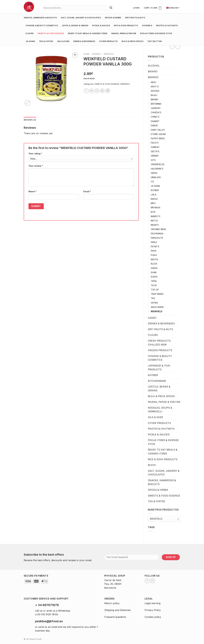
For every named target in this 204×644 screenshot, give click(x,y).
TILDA (154, 285)
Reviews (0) (30, 120)
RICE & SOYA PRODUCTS (126, 26)
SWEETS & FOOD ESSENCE (51, 33)
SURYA (154, 277)
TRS (153, 298)
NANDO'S (155, 216)
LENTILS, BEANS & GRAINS (75, 26)
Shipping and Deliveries (118, 610)
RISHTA (154, 259)
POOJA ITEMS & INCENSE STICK (156, 33)
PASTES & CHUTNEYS (167, 26)
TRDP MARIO (157, 294)
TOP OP (155, 290)
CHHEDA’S (147, 26)
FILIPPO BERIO (158, 138)
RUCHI (154, 264)
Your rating (35, 153)
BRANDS (153, 77)
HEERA (154, 173)
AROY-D (155, 87)
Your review (36, 166)
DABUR (154, 126)
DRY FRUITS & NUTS (135, 18)
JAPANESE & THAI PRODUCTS (159, 368)
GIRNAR (155, 156)
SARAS (154, 268)
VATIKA (154, 303)
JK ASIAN (30, 41)
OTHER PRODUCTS (108, 41)
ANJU (153, 82)
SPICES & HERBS (113, 18)
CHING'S (155, 117)
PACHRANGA (157, 234)
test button (155, 41)
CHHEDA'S (156, 112)
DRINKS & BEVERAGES (84, 41)
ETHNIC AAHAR (158, 134)
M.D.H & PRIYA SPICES (133, 41)
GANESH (155, 147)
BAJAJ (154, 95)
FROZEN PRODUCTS (160, 350)
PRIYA (154, 251)
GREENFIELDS (158, 164)
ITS (152, 182)
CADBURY (156, 108)
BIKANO (153, 71)
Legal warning (153, 603)
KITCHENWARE (157, 381)
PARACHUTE (157, 238)
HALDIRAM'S (157, 169)
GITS (153, 160)
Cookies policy (153, 617)
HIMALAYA (156, 177)
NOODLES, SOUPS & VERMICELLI (160, 410)
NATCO (154, 221)
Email (87, 191)
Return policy (112, 603)
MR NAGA (155, 207)
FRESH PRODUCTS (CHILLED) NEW (159, 343)
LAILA (153, 195)
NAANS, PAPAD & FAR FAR (124, 33)
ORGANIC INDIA (158, 229)
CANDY (152, 318)
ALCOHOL (154, 66)
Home (86, 54)
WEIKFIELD (157, 311)
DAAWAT (155, 121)
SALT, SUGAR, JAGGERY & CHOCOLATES (81, 18)
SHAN (154, 272)
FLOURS (30, 33)
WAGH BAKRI (157, 307)
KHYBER (155, 190)
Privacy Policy (153, 610)
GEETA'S (155, 151)
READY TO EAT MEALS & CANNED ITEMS (88, 33)
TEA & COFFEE (46, 41)
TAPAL (154, 281)
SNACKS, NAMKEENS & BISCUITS (40, 18)
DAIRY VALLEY (158, 130)
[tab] (30, 120)
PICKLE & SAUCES (101, 26)
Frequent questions (115, 617)
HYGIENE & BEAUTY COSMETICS (42, 26)
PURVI (154, 255)
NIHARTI (155, 225)
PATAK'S (155, 246)
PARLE (154, 242)
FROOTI (155, 143)
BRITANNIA (156, 104)
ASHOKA (155, 91)
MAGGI (154, 199)
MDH (153, 203)
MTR (153, 212)
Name (33, 191)
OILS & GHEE (63, 41)
